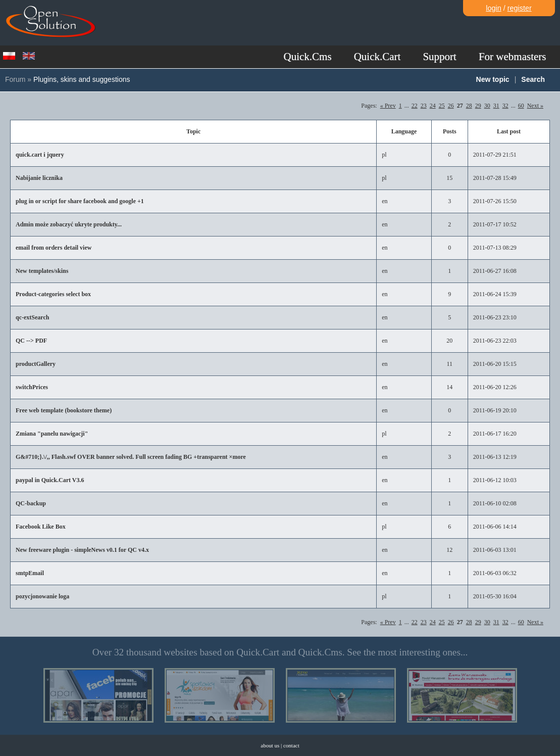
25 (442, 106)
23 (424, 106)
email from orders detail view (54, 248)
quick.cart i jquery (40, 155)
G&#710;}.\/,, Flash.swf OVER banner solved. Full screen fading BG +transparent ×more (131, 457)
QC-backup (31, 503)
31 (496, 106)
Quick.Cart (377, 57)
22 (415, 106)
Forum (15, 79)
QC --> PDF (31, 341)
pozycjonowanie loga (42, 596)
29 (478, 106)
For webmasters (513, 57)
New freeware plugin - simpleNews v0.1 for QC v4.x (82, 550)
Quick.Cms (308, 57)
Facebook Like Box (41, 527)
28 (469, 106)
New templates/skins (42, 271)
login (493, 8)
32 (505, 106)
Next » (535, 106)
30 (487, 106)
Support (440, 57)
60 (521, 106)
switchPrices (32, 387)
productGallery (36, 364)
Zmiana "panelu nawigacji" (52, 434)
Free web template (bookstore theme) (64, 410)
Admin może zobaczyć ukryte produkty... (69, 224)
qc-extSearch (32, 317)
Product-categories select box (53, 294)
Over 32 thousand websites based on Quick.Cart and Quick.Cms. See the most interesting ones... (280, 652)
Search (533, 79)
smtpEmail (30, 573)
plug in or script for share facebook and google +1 (80, 201)
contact (291, 745)
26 (451, 106)
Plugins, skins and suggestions (82, 79)
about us (270, 745)
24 (433, 106)
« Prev (388, 106)
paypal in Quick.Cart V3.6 (50, 480)
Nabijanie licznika (39, 178)
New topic (493, 79)
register (520, 8)
